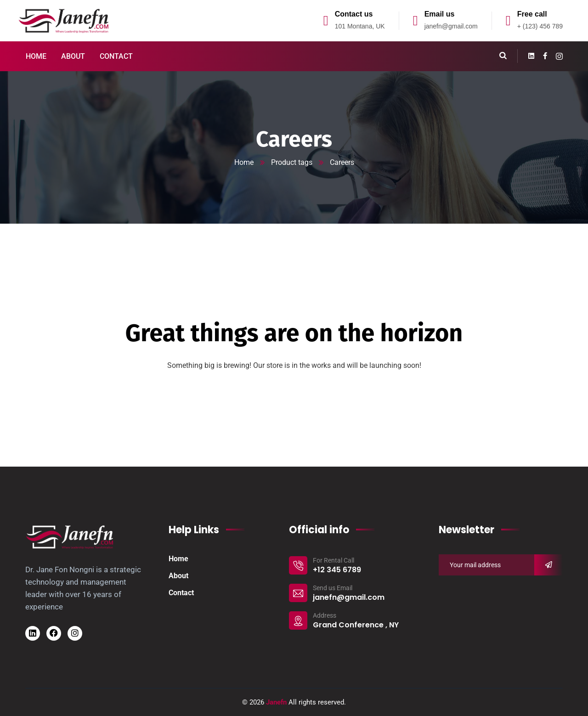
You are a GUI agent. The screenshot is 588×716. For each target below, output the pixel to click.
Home (244, 162)
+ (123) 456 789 (540, 26)
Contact (181, 593)
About (178, 576)
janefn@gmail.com (451, 26)
